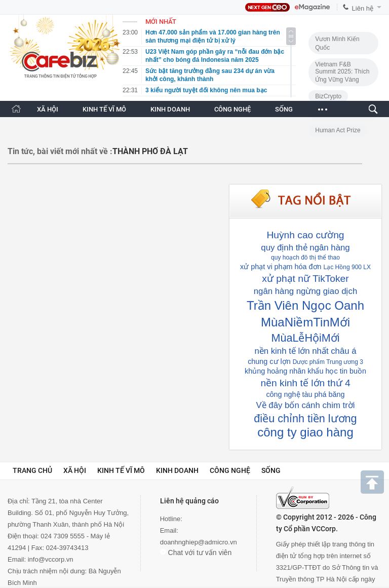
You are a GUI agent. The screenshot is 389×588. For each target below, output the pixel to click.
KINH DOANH (170, 109)
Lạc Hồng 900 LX (347, 267)
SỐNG (284, 109)
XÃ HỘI (48, 109)
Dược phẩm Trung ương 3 (328, 362)
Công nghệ (230, 470)
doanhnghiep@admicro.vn (199, 542)
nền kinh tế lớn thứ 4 (305, 383)
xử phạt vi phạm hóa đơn (281, 267)
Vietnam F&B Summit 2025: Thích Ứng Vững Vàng (342, 72)
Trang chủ (32, 470)
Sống (271, 470)
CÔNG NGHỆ (232, 109)
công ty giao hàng (305, 432)
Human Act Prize (338, 130)
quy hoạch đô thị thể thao (305, 258)
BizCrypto (328, 96)
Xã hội (75, 470)
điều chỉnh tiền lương (305, 418)
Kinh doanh (177, 470)
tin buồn (353, 371)
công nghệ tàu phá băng (305, 394)
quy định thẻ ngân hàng (305, 248)
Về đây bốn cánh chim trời (305, 405)
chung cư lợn (269, 361)
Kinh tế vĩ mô (121, 470)
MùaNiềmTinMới (305, 322)
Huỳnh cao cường (306, 235)
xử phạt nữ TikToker (305, 279)
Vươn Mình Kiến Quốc (337, 43)
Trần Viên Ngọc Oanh (305, 305)
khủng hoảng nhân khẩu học (291, 371)
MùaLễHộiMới (305, 338)
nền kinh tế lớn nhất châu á (305, 351)
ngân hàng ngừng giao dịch (305, 291)
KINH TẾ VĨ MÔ (104, 109)
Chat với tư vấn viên (196, 553)
